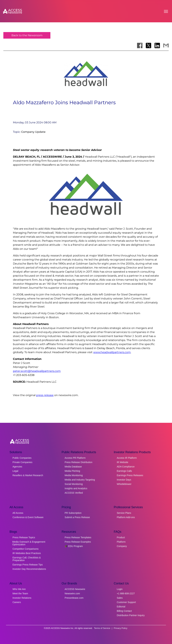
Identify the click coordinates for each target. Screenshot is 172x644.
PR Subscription (73, 513)
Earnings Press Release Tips (28, 565)
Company (122, 546)
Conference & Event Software (28, 517)
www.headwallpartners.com (112, 352)
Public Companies (22, 458)
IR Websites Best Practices (27, 553)
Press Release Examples (78, 542)
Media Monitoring (74, 475)
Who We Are (19, 589)
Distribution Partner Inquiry (131, 615)
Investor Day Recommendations (29, 569)
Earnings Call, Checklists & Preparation (27, 559)
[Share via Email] (166, 45)
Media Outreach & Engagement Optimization (29, 543)
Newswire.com (72, 593)
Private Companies (22, 462)
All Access (18, 513)
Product (121, 537)
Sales (120, 598)
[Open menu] (166, 11)
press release (45, 395)
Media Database (73, 467)
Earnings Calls (124, 471)
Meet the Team (20, 593)
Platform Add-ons (126, 517)
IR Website (122, 462)
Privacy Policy (121, 628)
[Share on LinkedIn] (157, 45)
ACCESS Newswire (75, 589)
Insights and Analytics (76, 488)
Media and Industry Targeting (80, 480)
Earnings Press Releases (130, 475)
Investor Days (124, 480)
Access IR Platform (127, 458)
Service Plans (124, 513)
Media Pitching (72, 471)
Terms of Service (102, 628)
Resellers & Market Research (28, 475)
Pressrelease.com (74, 598)
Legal (15, 471)
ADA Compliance (126, 467)
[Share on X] (148, 45)
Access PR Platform (75, 458)
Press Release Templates (78, 537)
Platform (121, 542)
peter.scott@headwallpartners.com (37, 371)
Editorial (121, 607)
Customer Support (126, 602)
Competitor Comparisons (25, 549)
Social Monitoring (74, 484)
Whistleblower (124, 484)
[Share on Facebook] (140, 45)
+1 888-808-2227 (126, 593)
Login (120, 589)
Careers (17, 602)
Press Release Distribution (79, 462)
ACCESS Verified (74, 493)
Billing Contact (124, 611)
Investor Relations (22, 598)
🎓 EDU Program (74, 546)
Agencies (17, 467)
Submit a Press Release (77, 517)
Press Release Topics (24, 537)
